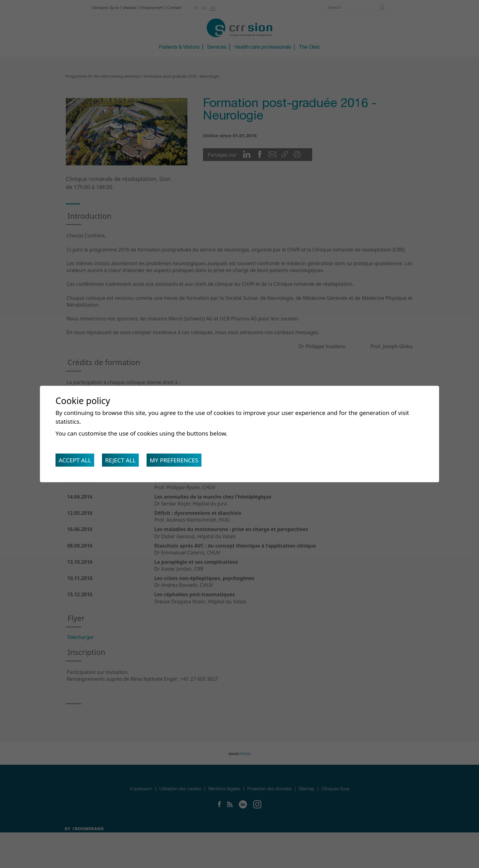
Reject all (124, 462)
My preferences (181, 462)
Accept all (76, 462)
